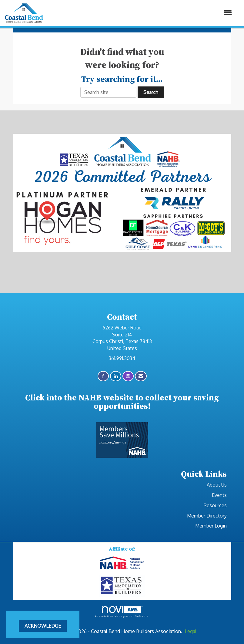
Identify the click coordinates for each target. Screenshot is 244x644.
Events (219, 495)
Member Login (211, 526)
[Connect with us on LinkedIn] (116, 376)
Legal (191, 631)
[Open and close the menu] (141, 13)
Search (151, 92)
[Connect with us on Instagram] (128, 376)
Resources (215, 505)
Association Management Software (122, 612)
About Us (217, 485)
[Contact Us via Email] (141, 376)
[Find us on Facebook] (103, 376)
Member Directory (207, 516)
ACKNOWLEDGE (43, 626)
